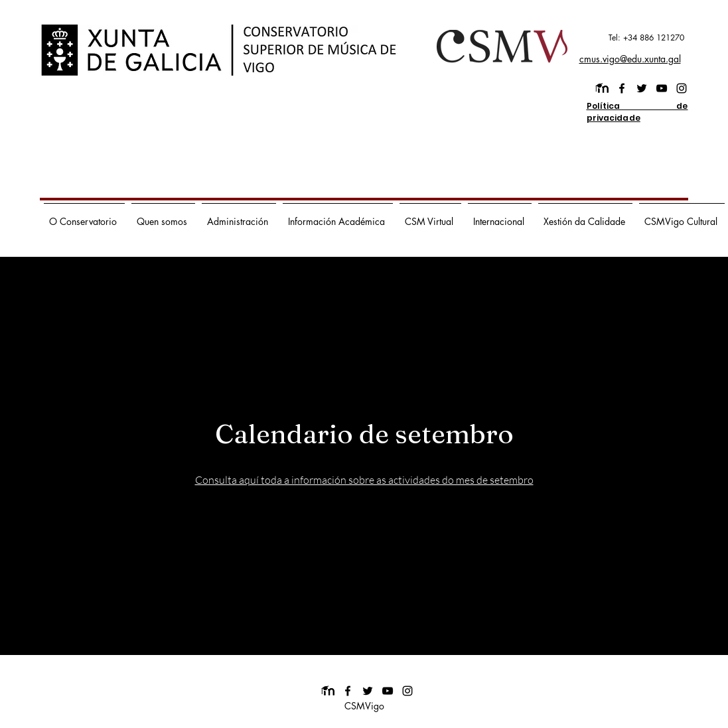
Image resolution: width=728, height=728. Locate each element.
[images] (602, 88)
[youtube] (662, 88)
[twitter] (642, 88)
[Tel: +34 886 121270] (626, 38)
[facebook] (622, 88)
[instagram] (682, 88)
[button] (84, 216)
